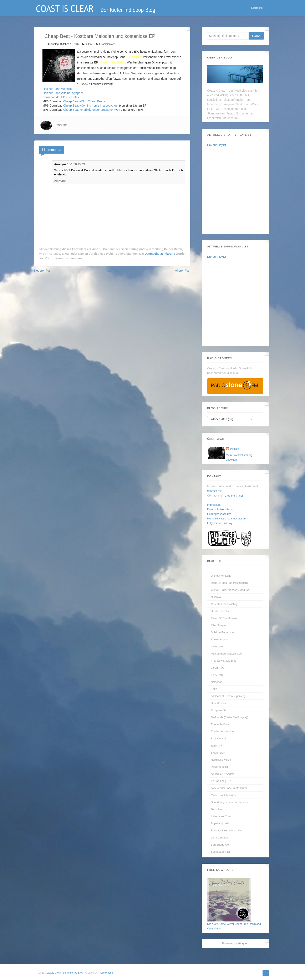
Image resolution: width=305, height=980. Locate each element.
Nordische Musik (221, 760)
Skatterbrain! (219, 753)
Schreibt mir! (215, 491)
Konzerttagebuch (221, 639)
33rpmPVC (218, 668)
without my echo (221, 576)
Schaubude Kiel (220, 852)
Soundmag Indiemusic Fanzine (230, 802)
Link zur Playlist (217, 145)
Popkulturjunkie (220, 823)
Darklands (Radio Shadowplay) (230, 717)
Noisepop (217, 682)
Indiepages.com (221, 816)
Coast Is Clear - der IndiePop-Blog (64, 973)
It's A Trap (217, 675)
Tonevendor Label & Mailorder (229, 788)
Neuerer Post (43, 271)
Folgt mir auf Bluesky (220, 523)
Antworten (61, 181)
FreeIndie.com (220, 724)
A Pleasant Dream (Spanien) (228, 696)
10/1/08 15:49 (76, 164)
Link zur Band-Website (57, 89)
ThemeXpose (105, 973)
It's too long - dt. (221, 781)
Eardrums (217, 746)
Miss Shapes (219, 625)
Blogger (243, 943)
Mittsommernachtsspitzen (226, 654)
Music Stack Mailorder (224, 795)
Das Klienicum (220, 703)
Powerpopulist (219, 767)
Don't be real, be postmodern (229, 583)
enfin (214, 689)
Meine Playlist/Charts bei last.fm (226, 519)
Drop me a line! (234, 496)
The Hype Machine (222, 731)
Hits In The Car (220, 611)
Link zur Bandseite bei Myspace (63, 93)
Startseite (257, 8)
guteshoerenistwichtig (224, 604)
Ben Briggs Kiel (220, 845)
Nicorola (216, 597)
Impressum (214, 505)
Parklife (61, 125)
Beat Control (218, 738)
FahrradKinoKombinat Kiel (227, 830)
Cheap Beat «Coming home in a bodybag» (91, 106)
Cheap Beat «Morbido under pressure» (88, 110)
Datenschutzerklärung (160, 254)
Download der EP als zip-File (61, 97)
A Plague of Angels (223, 774)
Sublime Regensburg (223, 632)
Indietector (217, 647)
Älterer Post (183, 271)
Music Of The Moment (224, 618)
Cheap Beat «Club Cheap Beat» (84, 101)
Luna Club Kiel (220, 838)
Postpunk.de (219, 710)
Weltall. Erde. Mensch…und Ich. (230, 590)
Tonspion (216, 809)
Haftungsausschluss (219, 514)
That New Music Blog (224, 661)
